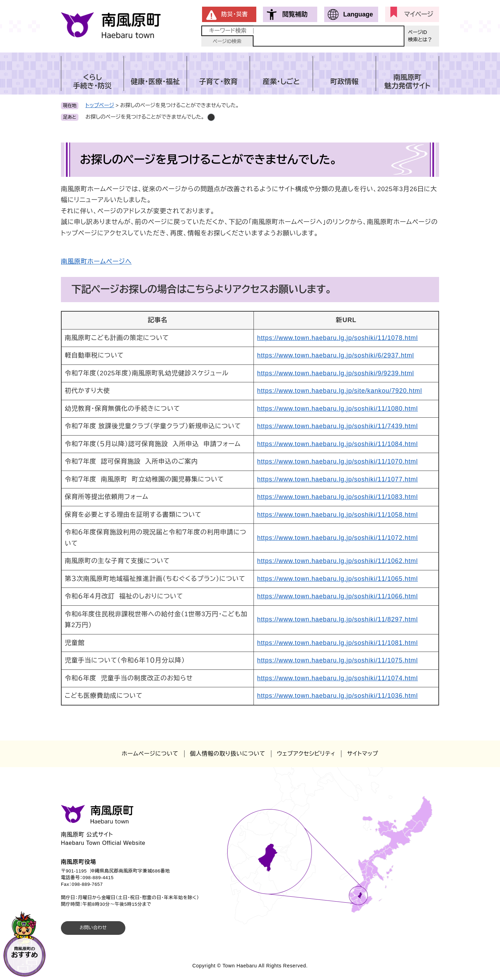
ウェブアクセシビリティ (306, 754)
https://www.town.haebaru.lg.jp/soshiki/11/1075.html (337, 660)
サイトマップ (363, 754)
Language (358, 14)
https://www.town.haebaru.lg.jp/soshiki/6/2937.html (335, 355)
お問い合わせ (93, 928)
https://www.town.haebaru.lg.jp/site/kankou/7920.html (339, 391)
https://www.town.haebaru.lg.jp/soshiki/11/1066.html (337, 596)
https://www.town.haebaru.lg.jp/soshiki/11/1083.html (337, 497)
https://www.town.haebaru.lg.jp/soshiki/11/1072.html (337, 538)
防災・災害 (235, 14)
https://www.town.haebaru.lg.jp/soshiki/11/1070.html (337, 461)
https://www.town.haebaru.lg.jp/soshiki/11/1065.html (337, 579)
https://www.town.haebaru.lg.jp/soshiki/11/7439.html (337, 426)
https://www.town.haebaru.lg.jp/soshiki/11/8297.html (337, 619)
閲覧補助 (295, 14)
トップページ (100, 105)
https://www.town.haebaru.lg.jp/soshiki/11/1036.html (337, 696)
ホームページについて (150, 754)
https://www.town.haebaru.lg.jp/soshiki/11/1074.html (337, 678)
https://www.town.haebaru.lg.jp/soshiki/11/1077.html (337, 479)
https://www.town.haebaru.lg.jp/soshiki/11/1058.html (337, 515)
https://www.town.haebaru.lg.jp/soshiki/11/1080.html (337, 409)
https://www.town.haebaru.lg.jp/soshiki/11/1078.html (337, 338)
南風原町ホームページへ (96, 262)
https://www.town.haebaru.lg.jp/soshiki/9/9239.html (335, 373)
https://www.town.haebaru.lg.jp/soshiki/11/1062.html (337, 561)
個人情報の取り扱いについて (228, 754)
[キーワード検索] (329, 36)
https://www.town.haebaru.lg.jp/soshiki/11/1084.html (337, 444)
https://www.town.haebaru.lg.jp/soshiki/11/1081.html (337, 643)
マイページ (419, 14)
